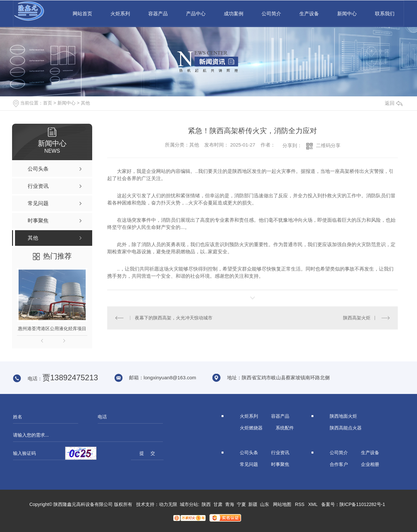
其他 (85, 103)
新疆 (253, 504)
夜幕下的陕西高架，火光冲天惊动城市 (174, 318)
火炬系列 (120, 14)
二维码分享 (328, 145)
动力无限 (168, 504)
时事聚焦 (280, 464)
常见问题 (249, 464)
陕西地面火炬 (343, 416)
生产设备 (309, 14)
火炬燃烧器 (251, 428)
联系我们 (385, 14)
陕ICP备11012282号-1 (362, 504)
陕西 (206, 504)
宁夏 (241, 504)
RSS (300, 504)
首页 (48, 103)
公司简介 (271, 14)
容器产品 (158, 14)
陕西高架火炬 (357, 318)
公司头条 (249, 453)
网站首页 (82, 14)
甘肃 (218, 504)
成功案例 (234, 14)
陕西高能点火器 (346, 428)
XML (313, 504)
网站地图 (282, 504)
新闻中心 (347, 14)
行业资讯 (280, 453)
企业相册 (370, 464)
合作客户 (339, 464)
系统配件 (285, 428)
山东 (265, 504)
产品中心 (196, 14)
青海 (230, 504)
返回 (394, 103)
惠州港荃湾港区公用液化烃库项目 (52, 329)
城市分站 (189, 504)
